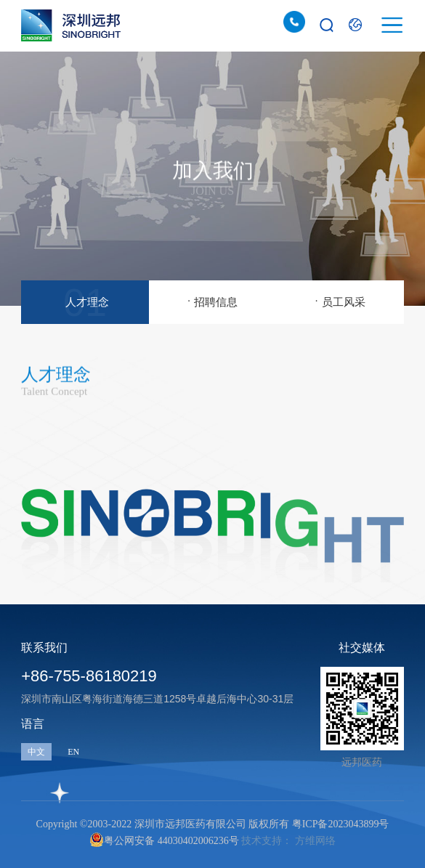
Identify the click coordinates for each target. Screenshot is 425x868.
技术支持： (267, 841)
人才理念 (85, 299)
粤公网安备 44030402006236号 (164, 840)
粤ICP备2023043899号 (341, 824)
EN (73, 752)
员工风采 (340, 300)
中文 (36, 752)
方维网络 (315, 841)
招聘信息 (212, 300)
